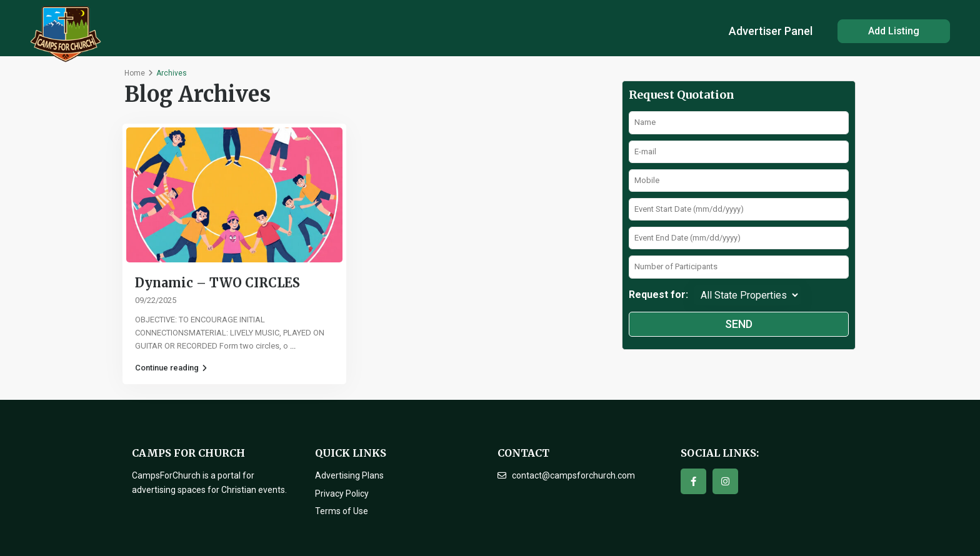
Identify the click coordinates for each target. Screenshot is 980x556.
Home (135, 73)
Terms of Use (342, 511)
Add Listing (894, 31)
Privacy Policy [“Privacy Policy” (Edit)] (342, 494)
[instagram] (725, 481)
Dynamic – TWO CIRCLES (217, 283)
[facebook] (693, 481)
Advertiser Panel (771, 31)
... (293, 346)
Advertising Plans (349, 475)
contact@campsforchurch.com (573, 475)
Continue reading (171, 368)
